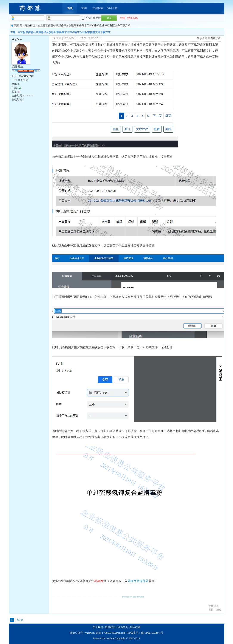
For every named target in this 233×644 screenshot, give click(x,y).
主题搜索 (98, 8)
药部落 (18, 25)
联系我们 (110, 627)
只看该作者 (214, 38)
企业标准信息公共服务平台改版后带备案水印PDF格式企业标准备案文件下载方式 (84, 25)
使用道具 (214, 606)
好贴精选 (30, 25)
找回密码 (132, 18)
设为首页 (123, 627)
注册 (123, 18)
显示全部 (202, 38)
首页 (70, 8)
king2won (17, 39)
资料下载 (112, 8)
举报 (211, 610)
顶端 (219, 610)
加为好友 (28, 76)
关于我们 (98, 627)
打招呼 (25, 80)
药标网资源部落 (138, 581)
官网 (84, 8)
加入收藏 (135, 627)
